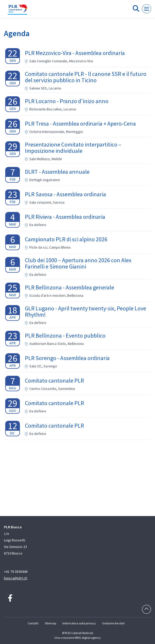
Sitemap (50, 623)
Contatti (33, 623)
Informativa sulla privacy (79, 623)
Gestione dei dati (113, 623)
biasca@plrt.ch (16, 578)
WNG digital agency (88, 638)
